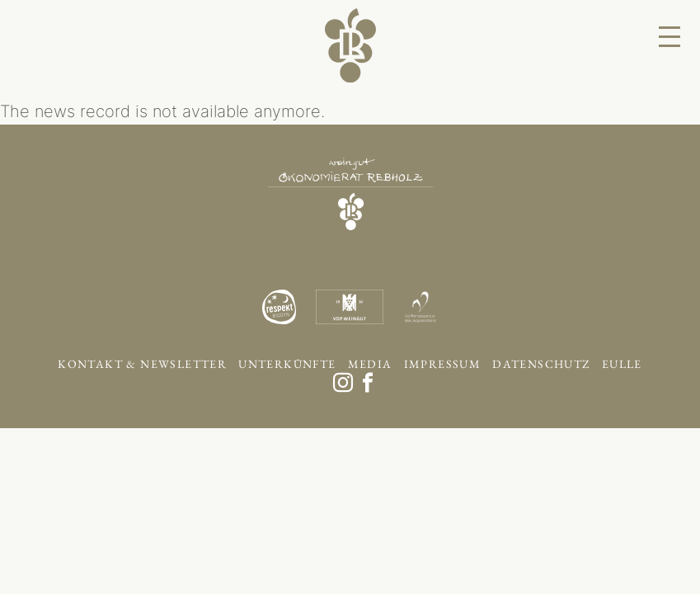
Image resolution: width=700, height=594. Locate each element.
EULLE (622, 364)
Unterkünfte (287, 364)
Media (370, 364)
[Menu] (669, 37)
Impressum (443, 364)
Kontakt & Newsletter (142, 364)
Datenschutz (541, 364)
